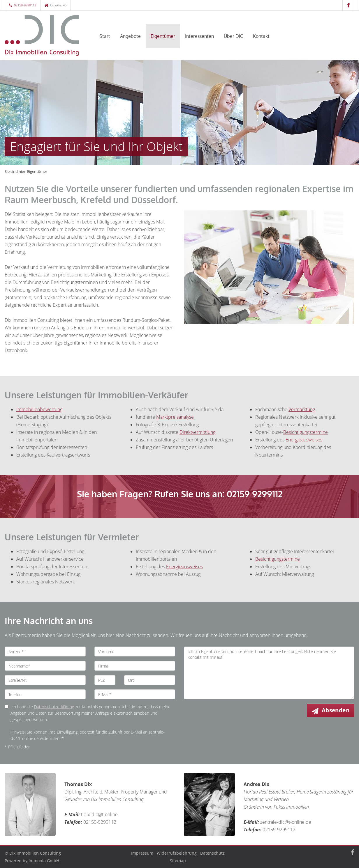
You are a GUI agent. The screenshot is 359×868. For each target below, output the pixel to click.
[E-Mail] (135, 694)
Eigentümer (163, 36)
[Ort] (150, 680)
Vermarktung (302, 409)
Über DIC (233, 36)
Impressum (142, 853)
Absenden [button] (336, 710)
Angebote (130, 36)
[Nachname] (45, 666)
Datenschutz (212, 853)
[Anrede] (45, 652)
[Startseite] (45, 35)
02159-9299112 (25, 5)
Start (105, 36)
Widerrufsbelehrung (177, 853)
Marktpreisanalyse (175, 417)
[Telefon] (45, 694)
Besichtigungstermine (278, 559)
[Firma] (135, 666)
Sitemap (178, 861)
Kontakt (261, 36)
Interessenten (199, 36)
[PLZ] (105, 680)
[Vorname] (135, 652)
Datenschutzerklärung (54, 707)
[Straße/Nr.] (45, 680)
